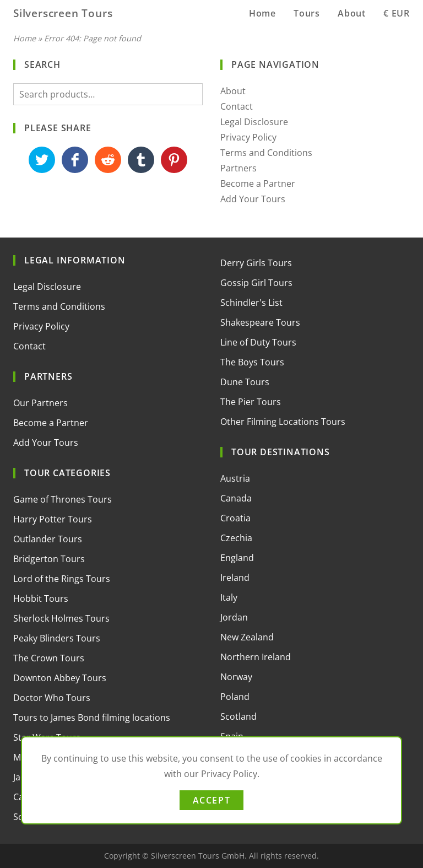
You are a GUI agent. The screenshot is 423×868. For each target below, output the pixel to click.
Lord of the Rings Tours (62, 579)
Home (262, 13)
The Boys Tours (252, 362)
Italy (229, 597)
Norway (236, 677)
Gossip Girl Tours (256, 283)
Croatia (235, 518)
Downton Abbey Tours (60, 678)
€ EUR (397, 13)
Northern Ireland (256, 657)
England (237, 558)
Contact (237, 106)
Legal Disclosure (254, 122)
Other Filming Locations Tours (283, 422)
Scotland (238, 716)
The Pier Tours (251, 402)
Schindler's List (251, 303)
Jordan (234, 617)
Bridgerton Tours (49, 559)
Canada (236, 498)
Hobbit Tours (41, 599)
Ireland (235, 578)
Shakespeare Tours (260, 322)
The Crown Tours (49, 658)
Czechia (236, 538)
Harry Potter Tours (53, 519)
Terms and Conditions (266, 153)
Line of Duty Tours (258, 342)
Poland (235, 697)
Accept (212, 800)
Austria (235, 478)
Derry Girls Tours (256, 263)
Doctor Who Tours (52, 698)
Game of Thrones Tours (63, 499)
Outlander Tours (48, 539)
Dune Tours (245, 382)
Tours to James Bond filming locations (92, 718)
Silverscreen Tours (63, 13)
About (352, 13)
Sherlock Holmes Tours (61, 618)
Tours (307, 13)
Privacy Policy (248, 137)
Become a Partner (258, 184)
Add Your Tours (253, 199)
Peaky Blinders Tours (57, 638)
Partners (238, 168)
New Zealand (247, 637)
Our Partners (40, 403)
